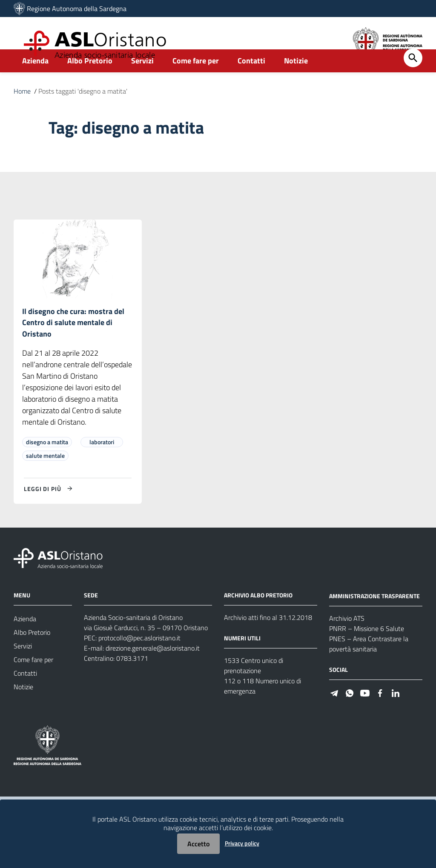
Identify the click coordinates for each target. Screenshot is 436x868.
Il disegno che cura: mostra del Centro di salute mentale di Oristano (73, 342)
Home (22, 110)
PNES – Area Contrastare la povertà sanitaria (369, 664)
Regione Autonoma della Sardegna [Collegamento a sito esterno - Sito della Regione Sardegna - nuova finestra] (77, 9)
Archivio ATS (347, 639)
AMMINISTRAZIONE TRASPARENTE (374, 616)
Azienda (35, 79)
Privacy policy (242, 843)
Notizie (296, 79)
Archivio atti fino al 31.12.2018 (268, 638)
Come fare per (196, 79)
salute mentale (45, 476)
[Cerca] (413, 77)
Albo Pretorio (90, 79)
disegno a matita (47, 463)
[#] (334, 713)
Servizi (142, 79)
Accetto (198, 844)
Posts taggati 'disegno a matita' (83, 110)
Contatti (251, 79)
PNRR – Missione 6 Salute (367, 649)
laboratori (102, 463)
